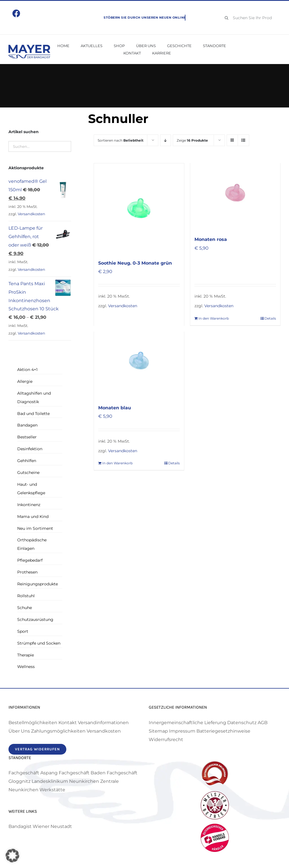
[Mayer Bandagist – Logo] (29, 47)
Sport (23, 631)
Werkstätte (52, 790)
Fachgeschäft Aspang (33, 773)
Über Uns (19, 731)
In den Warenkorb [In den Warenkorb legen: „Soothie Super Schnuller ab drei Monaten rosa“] (214, 318)
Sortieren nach (121, 140)
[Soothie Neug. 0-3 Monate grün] (139, 208)
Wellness (26, 667)
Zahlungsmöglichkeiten (58, 731)
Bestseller (27, 437)
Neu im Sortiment (35, 528)
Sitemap (158, 731)
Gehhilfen (27, 461)
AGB (263, 723)
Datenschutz (242, 723)
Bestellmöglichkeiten (33, 723)
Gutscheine (28, 473)
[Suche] (227, 18)
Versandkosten (123, 306)
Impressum (182, 731)
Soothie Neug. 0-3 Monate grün (135, 263)
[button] (12, 856)
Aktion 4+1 (27, 370)
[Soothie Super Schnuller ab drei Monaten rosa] (235, 192)
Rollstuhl (26, 596)
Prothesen (27, 572)
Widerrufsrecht (166, 740)
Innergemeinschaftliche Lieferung (187, 723)
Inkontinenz (29, 505)
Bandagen (27, 425)
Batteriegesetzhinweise (223, 731)
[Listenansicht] (243, 140)
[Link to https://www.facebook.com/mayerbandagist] (16, 14)
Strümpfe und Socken (39, 643)
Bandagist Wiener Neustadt (40, 826)
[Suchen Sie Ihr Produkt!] (251, 18)
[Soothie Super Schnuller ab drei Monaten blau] (139, 361)
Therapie (26, 655)
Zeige (192, 140)
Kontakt (68, 723)
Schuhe (25, 608)
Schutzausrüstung (35, 619)
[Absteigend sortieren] (166, 140)
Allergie (25, 381)
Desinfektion (30, 449)
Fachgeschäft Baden (82, 773)
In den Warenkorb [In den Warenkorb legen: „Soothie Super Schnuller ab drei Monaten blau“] (117, 463)
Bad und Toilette (33, 414)
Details (270, 318)
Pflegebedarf (30, 560)
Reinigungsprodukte (38, 584)
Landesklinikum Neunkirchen (65, 781)
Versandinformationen (103, 723)
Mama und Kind (33, 517)
